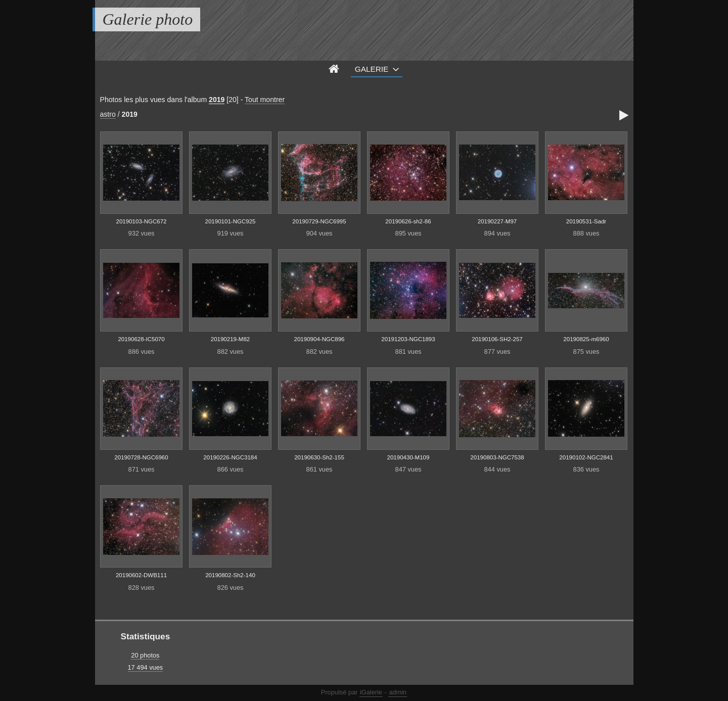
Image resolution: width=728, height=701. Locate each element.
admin (398, 692)
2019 (217, 100)
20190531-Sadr (586, 221)
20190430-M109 (408, 457)
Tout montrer (265, 100)
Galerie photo (148, 19)
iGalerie (371, 692)
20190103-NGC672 (142, 221)
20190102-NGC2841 (586, 457)
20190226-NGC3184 (230, 457)
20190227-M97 (497, 221)
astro (108, 114)
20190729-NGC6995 (319, 221)
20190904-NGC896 (320, 339)
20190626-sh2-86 (408, 221)
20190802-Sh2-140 (230, 575)
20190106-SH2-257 (497, 339)
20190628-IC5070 (141, 339)
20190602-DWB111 (141, 575)
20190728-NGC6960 (141, 457)
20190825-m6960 (586, 339)
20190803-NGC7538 (497, 457)
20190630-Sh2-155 (319, 457)
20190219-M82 (230, 339)
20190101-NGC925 (231, 221)
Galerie (372, 69)
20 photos (145, 655)
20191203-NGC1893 (408, 339)
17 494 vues (146, 667)
